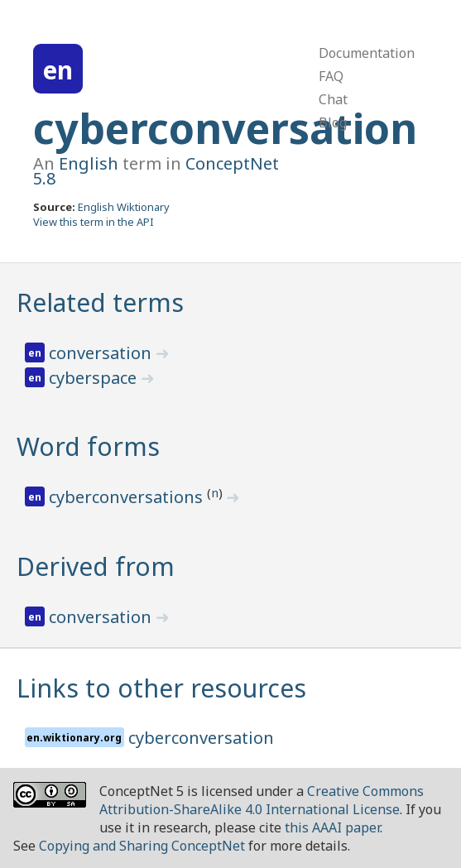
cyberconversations (128, 497)
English (89, 163)
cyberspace (95, 378)
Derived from (96, 566)
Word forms (88, 446)
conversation (102, 353)
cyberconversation (225, 128)
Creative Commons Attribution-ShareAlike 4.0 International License (262, 800)
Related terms (100, 302)
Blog (333, 122)
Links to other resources (161, 688)
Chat (333, 99)
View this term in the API (94, 222)
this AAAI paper (332, 827)
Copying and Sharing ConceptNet (142, 846)
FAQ (331, 76)
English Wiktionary (124, 207)
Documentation (367, 53)
